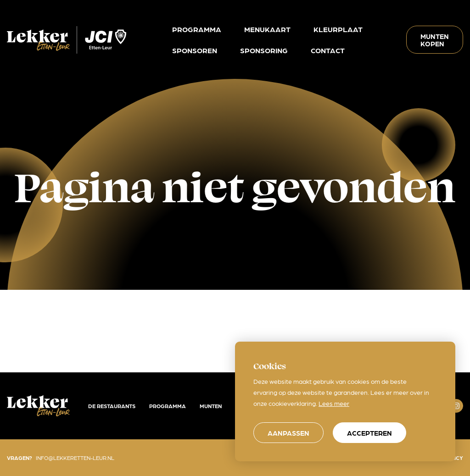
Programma (168, 406)
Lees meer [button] (334, 403)
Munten (211, 406)
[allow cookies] (369, 433)
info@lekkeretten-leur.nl (75, 458)
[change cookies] (288, 433)
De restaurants (112, 406)
